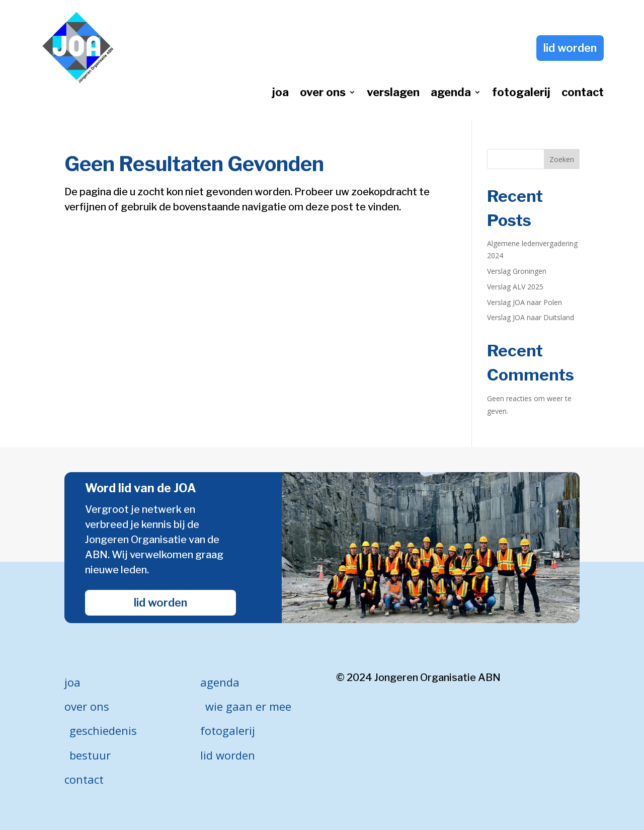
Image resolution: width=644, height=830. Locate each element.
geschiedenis (103, 730)
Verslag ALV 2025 (515, 287)
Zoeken (562, 159)
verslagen (393, 94)
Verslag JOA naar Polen (525, 302)
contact (583, 94)
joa (280, 94)
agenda (451, 94)
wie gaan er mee (248, 706)
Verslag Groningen (517, 271)
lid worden (570, 48)
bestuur (90, 755)
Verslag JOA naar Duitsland (531, 317)
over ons (323, 94)
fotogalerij (521, 94)
